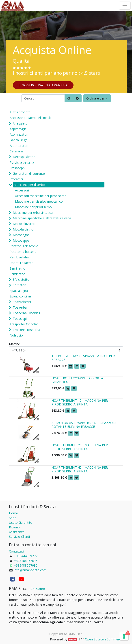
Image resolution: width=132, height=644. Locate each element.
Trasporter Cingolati (24, 324)
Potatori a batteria (23, 252)
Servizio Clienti (19, 537)
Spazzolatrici (22, 302)
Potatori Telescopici (24, 246)
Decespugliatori (24, 157)
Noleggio (16, 335)
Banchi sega (18, 140)
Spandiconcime (21, 296)
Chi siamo (38, 589)
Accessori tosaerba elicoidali (30, 118)
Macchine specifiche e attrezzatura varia (42, 218)
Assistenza (17, 532)
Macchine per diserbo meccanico (39, 201)
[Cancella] (77, 98)
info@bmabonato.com (30, 570)
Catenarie (17, 151)
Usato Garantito (21, 522)
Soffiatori (19, 285)
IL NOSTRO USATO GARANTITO (43, 85)
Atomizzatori (19, 134)
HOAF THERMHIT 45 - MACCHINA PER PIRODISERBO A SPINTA (80, 469)
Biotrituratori (19, 146)
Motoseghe (21, 235)
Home (13, 513)
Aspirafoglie (18, 129)
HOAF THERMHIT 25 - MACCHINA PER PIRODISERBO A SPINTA (80, 447)
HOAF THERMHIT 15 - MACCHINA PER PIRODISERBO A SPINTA (80, 402)
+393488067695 (26, 561)
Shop (13, 518)
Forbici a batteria (22, 162)
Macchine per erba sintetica (33, 213)
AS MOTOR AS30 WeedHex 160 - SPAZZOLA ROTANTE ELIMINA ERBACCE (84, 425)
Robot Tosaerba (22, 263)
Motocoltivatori (24, 224)
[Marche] (66, 350)
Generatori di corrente (29, 173)
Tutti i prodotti (20, 112)
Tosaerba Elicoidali (26, 313)
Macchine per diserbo (29, 185)
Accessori (22, 190)
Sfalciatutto (21, 279)
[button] (97, 98)
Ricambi (15, 527)
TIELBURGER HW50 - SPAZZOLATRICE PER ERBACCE (83, 358)
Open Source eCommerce (104, 639)
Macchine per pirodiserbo (33, 207)
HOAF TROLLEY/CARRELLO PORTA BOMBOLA (77, 380)
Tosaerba (20, 307)
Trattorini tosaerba (26, 330)
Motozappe (21, 240)
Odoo (72, 640)
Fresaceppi (17, 168)
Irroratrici (16, 179)
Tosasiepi (20, 319)
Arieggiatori (21, 123)
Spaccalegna (19, 291)
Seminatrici (18, 268)
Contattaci (16, 551)
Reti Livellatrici (20, 257)
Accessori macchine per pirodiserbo (41, 196)
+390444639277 (26, 556)
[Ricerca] (69, 98)
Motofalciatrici (23, 229)
